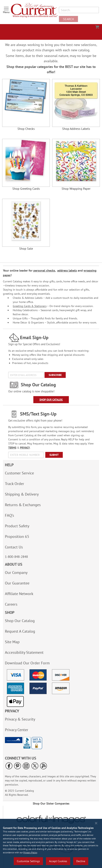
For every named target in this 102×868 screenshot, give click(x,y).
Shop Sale (26, 249)
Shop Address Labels (76, 129)
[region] (51, 843)
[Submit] (54, 455)
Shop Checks (26, 129)
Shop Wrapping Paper (76, 189)
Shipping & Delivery (22, 494)
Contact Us (14, 547)
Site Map (12, 642)
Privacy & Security (20, 719)
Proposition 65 (17, 537)
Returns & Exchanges (23, 505)
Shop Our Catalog (51, 400)
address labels (67, 270)
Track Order (15, 484)
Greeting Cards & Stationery (30, 306)
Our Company (16, 573)
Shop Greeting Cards (26, 189)
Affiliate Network (19, 594)
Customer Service (19, 473)
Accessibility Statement (24, 652)
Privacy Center (17, 730)
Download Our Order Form (27, 663)
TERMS (12, 448)
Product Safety (17, 526)
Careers (11, 604)
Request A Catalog (20, 631)
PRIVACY (25, 448)
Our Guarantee (17, 583)
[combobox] (79, 10)
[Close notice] (96, 823)
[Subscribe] (55, 375)
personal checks (44, 270)
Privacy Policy (30, 852)
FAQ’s (9, 515)
